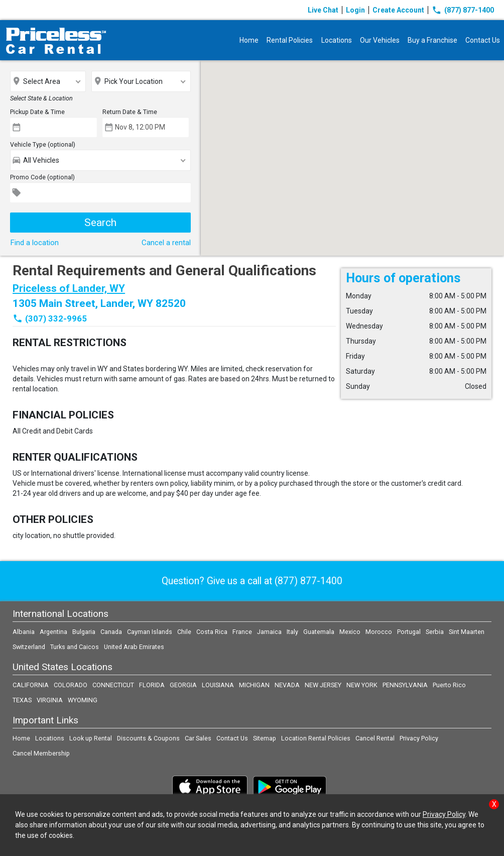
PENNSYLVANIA (405, 685)
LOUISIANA (218, 685)
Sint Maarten (467, 632)
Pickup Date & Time (37, 112)
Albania (24, 632)
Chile (184, 632)
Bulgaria (84, 632)
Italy (292, 632)
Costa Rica (212, 632)
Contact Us (483, 40)
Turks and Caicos (75, 647)
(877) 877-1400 (463, 10)
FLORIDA (152, 685)
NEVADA (287, 685)
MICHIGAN (254, 685)
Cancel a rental (166, 243)
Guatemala (319, 632)
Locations (337, 40)
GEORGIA (183, 685)
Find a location (34, 243)
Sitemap (265, 738)
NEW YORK (362, 685)
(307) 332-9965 (56, 318)
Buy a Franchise (432, 40)
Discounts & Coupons (148, 738)
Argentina (53, 632)
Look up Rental (91, 738)
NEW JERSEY (323, 685)
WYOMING (83, 700)
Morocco (379, 632)
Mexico (350, 632)
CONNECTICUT (113, 685)
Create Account (398, 10)
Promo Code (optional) (42, 177)
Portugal (409, 632)
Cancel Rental (375, 738)
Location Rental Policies (316, 738)
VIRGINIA (50, 700)
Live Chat (323, 10)
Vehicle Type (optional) (43, 144)
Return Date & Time (130, 112)
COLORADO (71, 685)
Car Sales (198, 738)
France (242, 632)
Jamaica (269, 632)
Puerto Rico (449, 685)
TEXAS (22, 700)
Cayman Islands (150, 632)
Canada (111, 632)
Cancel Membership (41, 753)
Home (249, 40)
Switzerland (29, 647)
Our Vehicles (380, 40)
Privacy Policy (419, 738)
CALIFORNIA (31, 685)
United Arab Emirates (134, 647)
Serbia (435, 632)
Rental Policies (290, 40)
